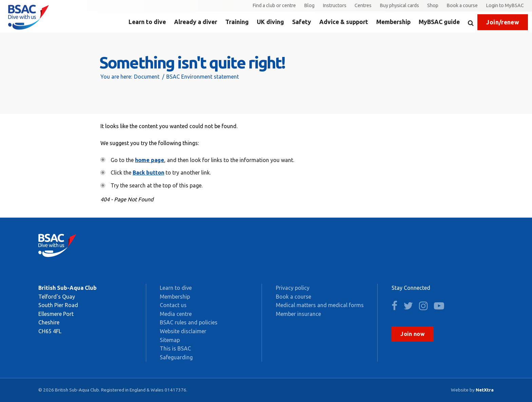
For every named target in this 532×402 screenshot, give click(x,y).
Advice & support (344, 22)
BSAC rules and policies (189, 322)
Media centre (176, 314)
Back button (148, 173)
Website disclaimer (183, 331)
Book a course (462, 5)
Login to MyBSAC (505, 5)
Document (147, 77)
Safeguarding (176, 357)
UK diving (270, 22)
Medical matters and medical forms (320, 305)
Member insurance (298, 314)
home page (150, 160)
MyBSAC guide (439, 22)
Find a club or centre (274, 5)
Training (237, 22)
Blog (309, 5)
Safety (302, 22)
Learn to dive (147, 22)
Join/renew (503, 22)
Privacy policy (293, 288)
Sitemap (170, 340)
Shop (433, 5)
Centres (363, 5)
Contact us (173, 305)
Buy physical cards (399, 5)
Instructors (335, 5)
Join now (413, 334)
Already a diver (196, 22)
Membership (393, 22)
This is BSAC (175, 348)
